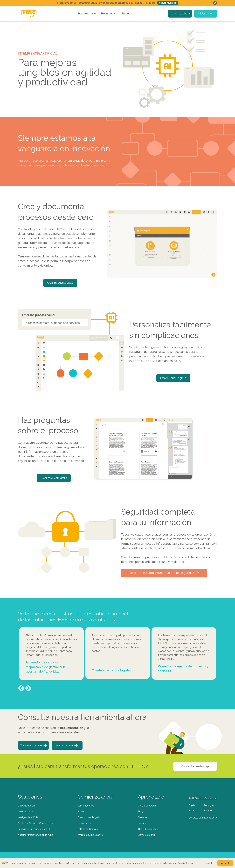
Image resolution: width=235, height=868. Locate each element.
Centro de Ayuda (147, 806)
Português (209, 805)
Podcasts (143, 823)
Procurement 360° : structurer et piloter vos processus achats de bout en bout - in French (106, 3)
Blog (140, 812)
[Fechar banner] (215, 3)
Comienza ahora (180, 14)
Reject (208, 863)
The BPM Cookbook (149, 829)
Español (193, 811)
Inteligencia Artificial (28, 817)
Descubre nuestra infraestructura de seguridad (164, 573)
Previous (21, 688)
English (192, 805)
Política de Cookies (88, 829)
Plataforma (87, 14)
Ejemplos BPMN (146, 835)
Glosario (142, 817)
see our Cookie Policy (181, 863)
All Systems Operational (203, 798)
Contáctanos (84, 823)
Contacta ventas (195, 766)
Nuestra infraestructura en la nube (35, 835)
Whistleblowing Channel (90, 835)
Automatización (26, 812)
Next (28, 688)
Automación (67, 745)
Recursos (109, 14)
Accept (225, 863)
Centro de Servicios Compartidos (35, 823)
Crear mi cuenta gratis (60, 283)
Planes (126, 14)
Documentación (33, 745)
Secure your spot (168, 3)
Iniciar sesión (206, 14)
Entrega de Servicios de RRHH (34, 829)
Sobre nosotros (86, 806)
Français (208, 811)
